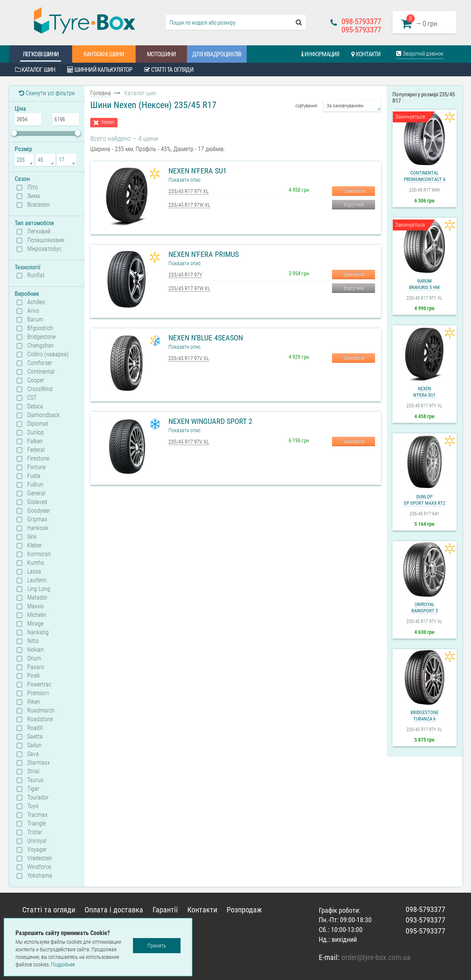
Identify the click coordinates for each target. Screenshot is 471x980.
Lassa (34, 572)
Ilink (32, 537)
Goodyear (39, 511)
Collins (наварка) (48, 354)
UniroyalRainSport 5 (425, 607)
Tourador (38, 798)
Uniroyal (37, 841)
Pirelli (33, 676)
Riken (34, 702)
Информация (320, 54)
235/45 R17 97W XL (189, 205)
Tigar (33, 789)
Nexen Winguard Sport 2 (210, 421)
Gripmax (37, 519)
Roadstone (40, 719)
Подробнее (63, 965)
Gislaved (37, 502)
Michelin (37, 615)
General (36, 493)
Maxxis (36, 606)
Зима (34, 196)
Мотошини (161, 54)
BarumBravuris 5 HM (424, 284)
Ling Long (39, 589)
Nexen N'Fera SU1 (198, 171)
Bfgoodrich (40, 328)
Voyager (37, 850)
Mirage (35, 624)
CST (32, 398)
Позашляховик (46, 240)
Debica (35, 407)
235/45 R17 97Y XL (189, 191)
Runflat (36, 275)
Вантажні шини (104, 54)
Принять (157, 946)
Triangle (36, 824)
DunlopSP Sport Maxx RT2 (425, 500)
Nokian (36, 650)
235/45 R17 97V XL (189, 358)
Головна (101, 93)
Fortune (36, 467)
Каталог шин (35, 70)
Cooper (36, 380)
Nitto (33, 641)
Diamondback (43, 415)
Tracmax (37, 815)
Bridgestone (41, 337)
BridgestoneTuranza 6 (425, 716)
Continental (41, 372)
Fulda (34, 476)
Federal (36, 450)
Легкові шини (41, 54)
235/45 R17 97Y (185, 275)
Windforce (39, 867)
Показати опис (185, 180)
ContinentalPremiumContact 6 (425, 176)
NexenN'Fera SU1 (424, 392)
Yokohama (40, 876)
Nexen (108, 122)
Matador (37, 598)
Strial (33, 771)
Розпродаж (244, 910)
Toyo (33, 806)
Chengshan (41, 346)
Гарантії (165, 910)
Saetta (35, 737)
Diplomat (38, 424)
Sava (33, 754)
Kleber (35, 546)
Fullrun (35, 485)
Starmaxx (39, 763)
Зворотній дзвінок (420, 54)
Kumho (36, 563)
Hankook (38, 528)
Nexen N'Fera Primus (204, 254)
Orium (34, 658)
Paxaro (36, 667)
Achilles (36, 302)
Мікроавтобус (44, 249)
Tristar (35, 832)
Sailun (34, 745)
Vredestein (40, 858)
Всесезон (39, 205)
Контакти (366, 54)
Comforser (40, 363)
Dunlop (36, 433)
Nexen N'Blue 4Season (206, 338)
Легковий (39, 232)
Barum (35, 320)
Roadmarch (41, 711)
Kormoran (39, 554)
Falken (35, 441)
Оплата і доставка (114, 910)
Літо (32, 187)
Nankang (38, 632)
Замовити (354, 191)
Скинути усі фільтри (47, 93)
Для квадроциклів (217, 54)
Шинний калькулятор (100, 70)
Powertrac (39, 685)
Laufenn (37, 580)
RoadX (35, 728)
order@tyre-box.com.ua (376, 957)
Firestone (38, 459)
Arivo (33, 311)
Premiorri (38, 693)
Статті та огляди (169, 70)
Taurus (35, 780)
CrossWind (40, 389)
